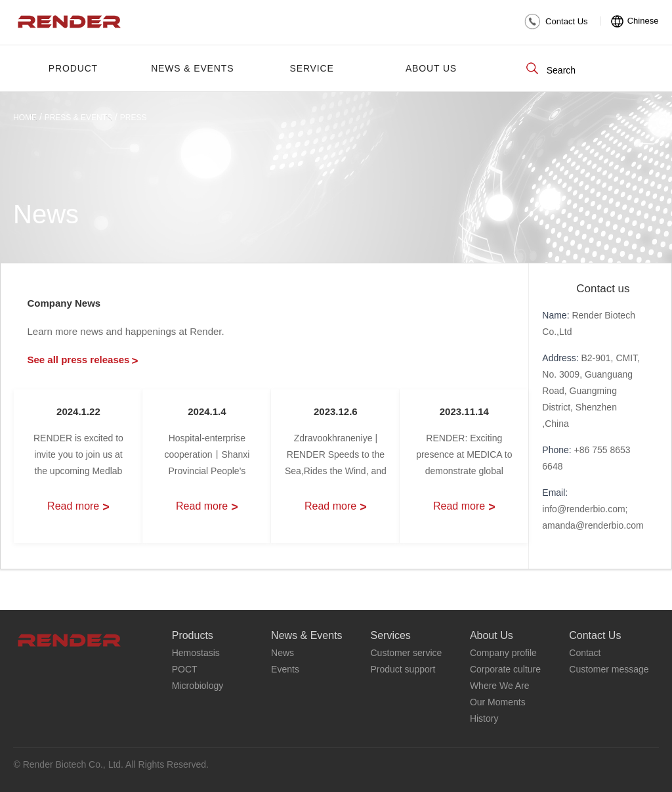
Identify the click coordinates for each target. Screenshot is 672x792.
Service (312, 68)
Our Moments (498, 702)
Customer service (406, 653)
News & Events (192, 68)
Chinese (643, 21)
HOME (25, 118)
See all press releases (82, 360)
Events (285, 669)
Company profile (503, 653)
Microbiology (198, 686)
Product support (403, 669)
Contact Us (567, 21)
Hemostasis (196, 653)
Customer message (609, 669)
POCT (185, 669)
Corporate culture (505, 669)
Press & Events (78, 118)
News (283, 653)
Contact (585, 653)
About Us (431, 68)
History (484, 718)
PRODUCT (73, 68)
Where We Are (500, 686)
